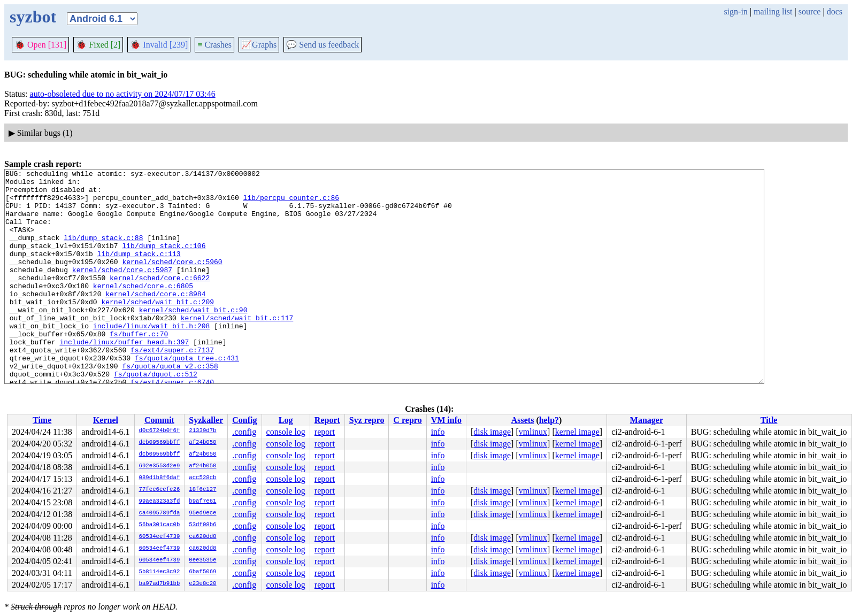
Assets (523, 420)
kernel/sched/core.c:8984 (155, 319)
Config (244, 420)
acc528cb (202, 478)
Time (42, 420)
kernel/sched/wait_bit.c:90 (193, 338)
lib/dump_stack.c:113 (139, 271)
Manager (647, 420)
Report (327, 420)
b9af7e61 (202, 502)
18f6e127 (202, 490)
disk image (492, 432)
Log (286, 420)
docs (835, 11)
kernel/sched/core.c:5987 (122, 290)
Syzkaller (206, 420)
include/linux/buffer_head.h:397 (124, 377)
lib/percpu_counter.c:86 (291, 204)
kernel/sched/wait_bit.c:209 (158, 329)
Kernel (106, 420)
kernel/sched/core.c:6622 (160, 300)
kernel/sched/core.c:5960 (172, 281)
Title (769, 420)
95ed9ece (202, 513)
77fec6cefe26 (160, 490)
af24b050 (202, 443)
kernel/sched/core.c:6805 (143, 310)
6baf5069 (202, 572)
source (810, 11)
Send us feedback (323, 45)
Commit (159, 420)
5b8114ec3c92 (160, 572)
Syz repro (367, 420)
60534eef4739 (160, 537)
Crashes (214, 45)
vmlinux (533, 432)
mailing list (773, 11)
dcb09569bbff (160, 443)
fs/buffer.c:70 (139, 367)
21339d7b (202, 431)
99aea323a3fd (160, 502)
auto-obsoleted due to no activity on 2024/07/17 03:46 (123, 94)
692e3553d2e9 (160, 466)
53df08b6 (202, 525)
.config (244, 432)
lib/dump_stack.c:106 (164, 261)
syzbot (33, 17)
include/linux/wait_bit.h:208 (151, 358)
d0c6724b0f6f (160, 431)
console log (286, 432)
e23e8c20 (202, 584)
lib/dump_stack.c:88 (103, 252)
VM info (446, 420)
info (438, 432)
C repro (407, 420)
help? (549, 420)
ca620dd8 (202, 537)
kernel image (577, 432)
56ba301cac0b (160, 525)
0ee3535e (202, 560)
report (325, 432)
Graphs (259, 45)
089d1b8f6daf (160, 478)
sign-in (735, 11)
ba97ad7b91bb (160, 584)
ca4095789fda (160, 513)
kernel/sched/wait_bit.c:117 (237, 348)
